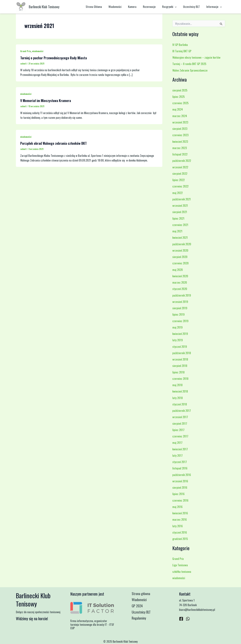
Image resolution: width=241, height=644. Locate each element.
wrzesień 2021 (180, 205)
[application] (177, 7)
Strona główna (142, 594)
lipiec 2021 (178, 218)
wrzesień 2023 (180, 122)
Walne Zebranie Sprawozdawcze (190, 70)
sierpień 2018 (180, 366)
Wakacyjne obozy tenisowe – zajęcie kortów (196, 57)
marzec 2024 (180, 116)
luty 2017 (177, 455)
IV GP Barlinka (180, 45)
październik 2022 (182, 161)
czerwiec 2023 (180, 135)
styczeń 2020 (180, 289)
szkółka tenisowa (182, 572)
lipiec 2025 (178, 97)
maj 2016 (177, 507)
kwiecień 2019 (180, 334)
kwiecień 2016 (180, 513)
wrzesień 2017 (180, 417)
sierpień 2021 (180, 212)
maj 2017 (177, 443)
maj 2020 (178, 270)
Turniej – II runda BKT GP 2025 (189, 64)
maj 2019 (177, 327)
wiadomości (38, 51)
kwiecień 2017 (180, 449)
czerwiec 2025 (180, 103)
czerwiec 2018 (180, 379)
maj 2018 (177, 385)
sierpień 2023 (180, 129)
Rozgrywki (172, 7)
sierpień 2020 (180, 257)
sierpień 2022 (180, 173)
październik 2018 (182, 353)
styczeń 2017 (180, 462)
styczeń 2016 (180, 532)
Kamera (136, 7)
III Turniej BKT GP (182, 51)
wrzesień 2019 (180, 302)
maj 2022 (177, 193)
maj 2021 (177, 231)
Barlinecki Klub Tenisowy (44, 7)
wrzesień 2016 (180, 481)
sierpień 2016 (180, 487)
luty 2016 (178, 526)
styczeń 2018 (180, 404)
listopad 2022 (180, 154)
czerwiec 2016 (180, 500)
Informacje (215, 7)
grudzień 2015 (180, 539)
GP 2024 (139, 606)
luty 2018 (178, 398)
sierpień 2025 (180, 90)
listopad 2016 (180, 468)
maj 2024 (178, 109)
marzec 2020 (180, 282)
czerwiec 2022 (180, 186)
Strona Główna (99, 7)
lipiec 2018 (178, 372)
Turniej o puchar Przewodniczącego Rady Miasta (54, 58)
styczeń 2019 (180, 347)
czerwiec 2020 (180, 263)
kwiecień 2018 (180, 391)
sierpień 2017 (180, 423)
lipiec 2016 (178, 494)
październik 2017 (182, 411)
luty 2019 (178, 340)
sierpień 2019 (180, 308)
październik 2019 (182, 295)
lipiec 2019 (178, 314)
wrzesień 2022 (180, 167)
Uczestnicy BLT (193, 7)
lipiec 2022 (178, 180)
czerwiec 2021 (180, 225)
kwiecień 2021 (180, 237)
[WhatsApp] (188, 619)
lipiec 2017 (178, 430)
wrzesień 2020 (180, 250)
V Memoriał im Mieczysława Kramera (46, 101)
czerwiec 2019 (180, 321)
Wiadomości (120, 7)
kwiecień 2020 (180, 276)
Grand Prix (26, 51)
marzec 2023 (180, 148)
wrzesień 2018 (180, 359)
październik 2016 (182, 475)
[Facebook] (181, 619)
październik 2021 (182, 199)
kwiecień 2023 (180, 141)
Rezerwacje (152, 7)
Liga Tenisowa (180, 565)
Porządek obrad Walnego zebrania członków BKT (53, 143)
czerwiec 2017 (180, 436)
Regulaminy (140, 619)
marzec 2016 (180, 519)
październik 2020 (182, 244)
